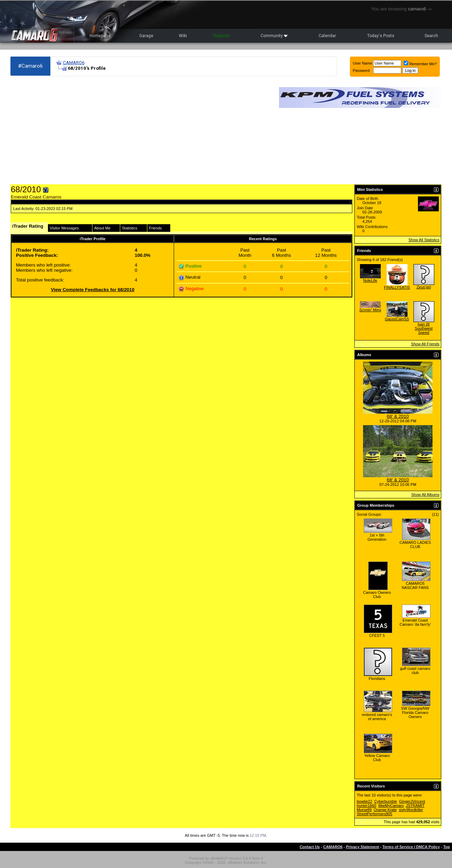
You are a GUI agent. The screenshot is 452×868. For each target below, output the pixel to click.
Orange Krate (385, 810)
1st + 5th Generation (377, 537)
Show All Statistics (424, 240)
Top (447, 847)
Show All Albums (425, 495)
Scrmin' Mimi (370, 310)
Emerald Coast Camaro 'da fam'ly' (415, 622)
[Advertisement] (141, 130)
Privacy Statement (363, 847)
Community (274, 36)
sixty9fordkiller (411, 810)
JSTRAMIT (415, 806)
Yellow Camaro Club (377, 758)
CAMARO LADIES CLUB (415, 545)
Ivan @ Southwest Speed (424, 328)
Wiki (183, 36)
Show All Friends (425, 344)
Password (361, 70)
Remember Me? (420, 64)
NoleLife (370, 280)
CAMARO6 (74, 63)
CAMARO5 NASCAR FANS (415, 585)
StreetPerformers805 (375, 814)
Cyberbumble (385, 801)
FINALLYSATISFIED (401, 287)
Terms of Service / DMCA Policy (411, 847)
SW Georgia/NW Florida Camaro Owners (415, 713)
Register (221, 36)
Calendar (327, 36)
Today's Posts (381, 36)
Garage (146, 36)
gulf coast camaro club (415, 671)
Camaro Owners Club (377, 595)
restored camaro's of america (377, 717)
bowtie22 (364, 801)
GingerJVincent (412, 801)
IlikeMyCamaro (391, 806)
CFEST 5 (377, 635)
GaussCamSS (397, 319)
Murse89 (364, 810)
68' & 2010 (398, 416)
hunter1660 (367, 806)
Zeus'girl (424, 287)
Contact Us (310, 847)
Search (431, 36)
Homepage (100, 36)
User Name (363, 63)
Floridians (377, 679)
